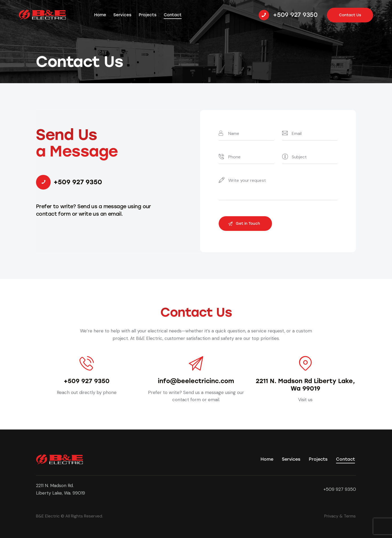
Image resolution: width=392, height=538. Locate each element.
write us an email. (101, 214)
